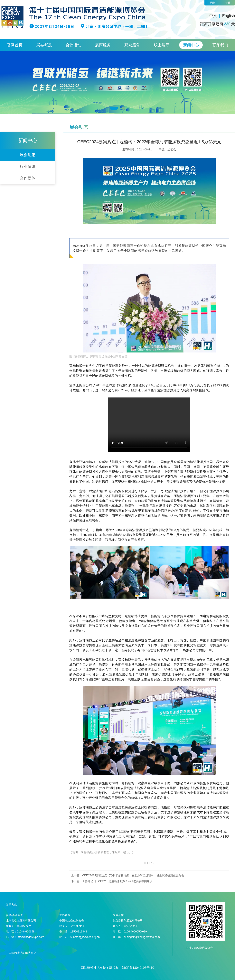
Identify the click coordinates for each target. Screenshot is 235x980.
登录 (212, 3)
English (229, 16)
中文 (213, 16)
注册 (227, 3)
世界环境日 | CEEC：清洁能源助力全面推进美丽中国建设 (117, 881)
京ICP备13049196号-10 (138, 968)
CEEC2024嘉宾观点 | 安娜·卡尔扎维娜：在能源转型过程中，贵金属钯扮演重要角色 (133, 875)
